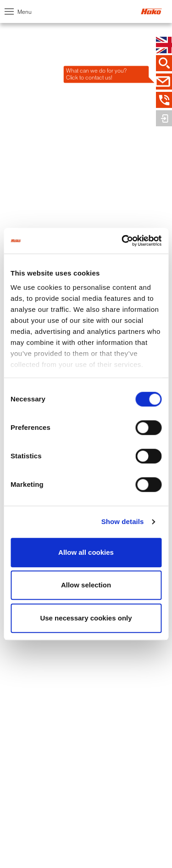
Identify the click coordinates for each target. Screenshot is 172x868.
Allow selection (86, 585)
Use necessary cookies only (86, 618)
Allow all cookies (86, 552)
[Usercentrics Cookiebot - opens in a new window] (122, 241)
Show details (123, 521)
